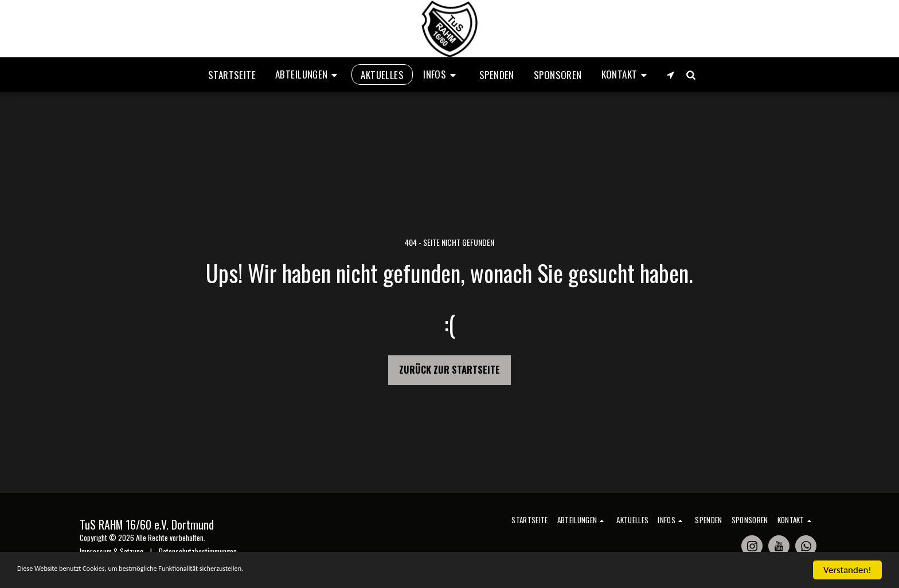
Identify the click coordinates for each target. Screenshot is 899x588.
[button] (308, 75)
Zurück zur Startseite (449, 369)
